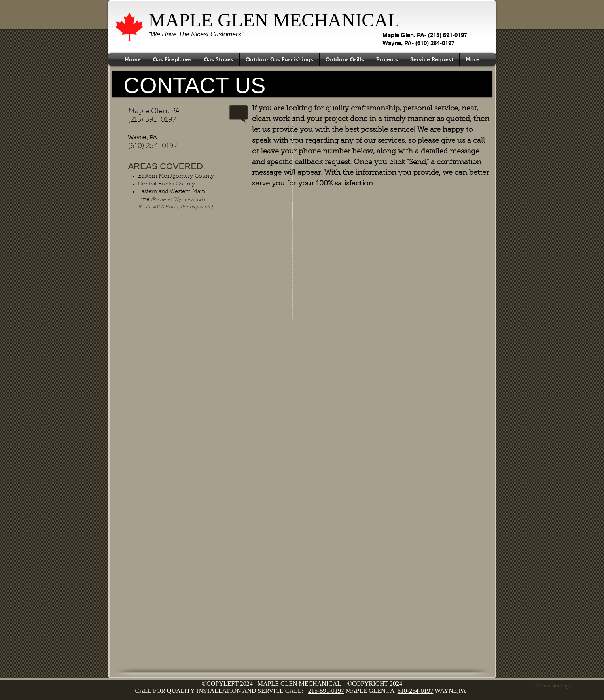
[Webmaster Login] (554, 686)
